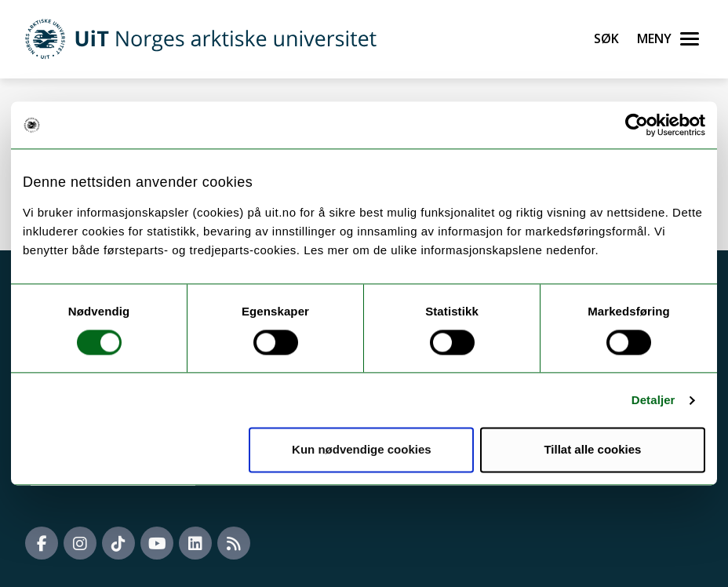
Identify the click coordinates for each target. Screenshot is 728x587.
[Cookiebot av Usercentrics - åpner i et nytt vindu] (637, 125)
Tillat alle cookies (592, 450)
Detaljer (653, 400)
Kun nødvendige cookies (362, 450)
